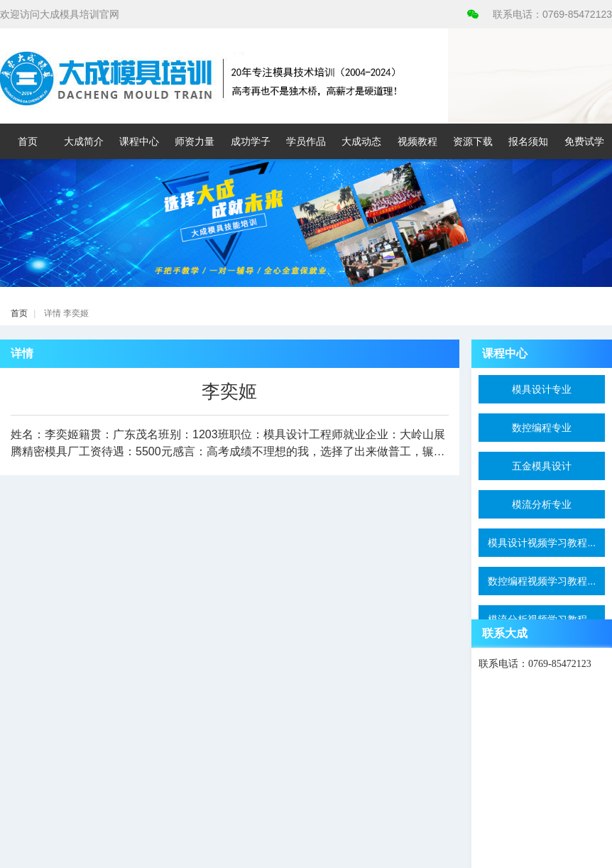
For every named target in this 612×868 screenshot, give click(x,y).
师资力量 (195, 141)
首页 (28, 141)
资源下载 (473, 141)
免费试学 (584, 141)
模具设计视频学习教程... (542, 543)
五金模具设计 (542, 466)
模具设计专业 (542, 389)
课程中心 (139, 141)
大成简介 (84, 141)
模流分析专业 (542, 504)
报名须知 (528, 141)
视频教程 (417, 141)
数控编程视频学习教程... (542, 581)
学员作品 (306, 141)
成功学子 (251, 141)
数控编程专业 (542, 428)
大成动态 (361, 141)
